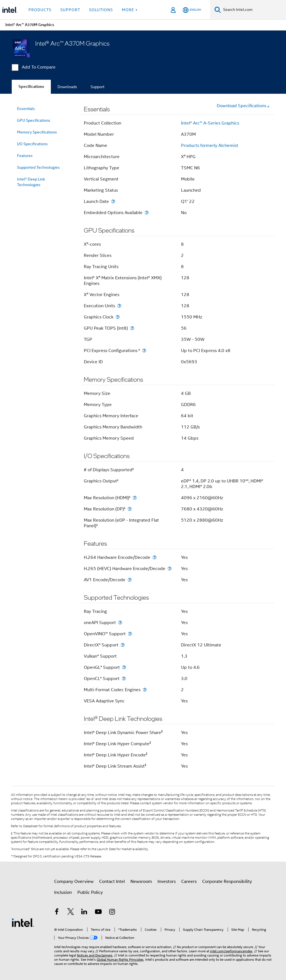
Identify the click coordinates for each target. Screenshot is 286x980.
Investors (167, 881)
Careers (189, 881)
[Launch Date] (113, 201)
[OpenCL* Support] (124, 678)
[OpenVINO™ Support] (130, 634)
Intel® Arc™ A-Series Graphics (210, 123)
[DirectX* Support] (123, 645)
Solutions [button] (101, 10)
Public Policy (90, 892)
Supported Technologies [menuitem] (38, 167)
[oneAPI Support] (120, 623)
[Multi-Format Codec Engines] (145, 690)
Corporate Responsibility (227, 881)
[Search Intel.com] (253, 10)
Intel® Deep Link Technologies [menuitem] (31, 182)
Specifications (31, 87)
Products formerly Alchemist (210, 146)
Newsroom (141, 881)
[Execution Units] (119, 306)
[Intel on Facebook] (57, 913)
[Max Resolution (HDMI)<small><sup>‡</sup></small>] (135, 498)
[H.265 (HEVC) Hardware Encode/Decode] (170, 568)
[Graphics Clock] (118, 317)
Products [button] (40, 10)
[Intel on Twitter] (71, 913)
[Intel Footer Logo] (23, 922)
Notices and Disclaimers (95, 955)
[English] (192, 10)
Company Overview (74, 881)
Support (97, 87)
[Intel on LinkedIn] (84, 913)
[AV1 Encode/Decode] (130, 580)
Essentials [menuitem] (26, 109)
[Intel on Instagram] (112, 913)
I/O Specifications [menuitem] (32, 144)
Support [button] (70, 10)
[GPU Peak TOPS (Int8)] (132, 328)
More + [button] (130, 10)
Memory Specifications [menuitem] (37, 132)
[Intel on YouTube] (98, 913)
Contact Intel (112, 881)
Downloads (67, 87)
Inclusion (63, 892)
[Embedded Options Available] (147, 213)
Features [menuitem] (25, 156)
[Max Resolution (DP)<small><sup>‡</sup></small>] (130, 509)
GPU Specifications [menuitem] (34, 120)
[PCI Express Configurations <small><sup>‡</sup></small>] (144, 350)
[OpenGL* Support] (124, 667)
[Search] (218, 10)
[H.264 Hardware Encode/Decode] (154, 557)
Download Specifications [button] (243, 106)
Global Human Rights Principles (120, 959)
